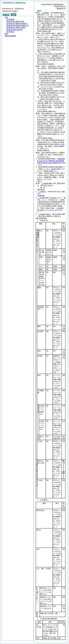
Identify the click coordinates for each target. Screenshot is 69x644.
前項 (46, 101)
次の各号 (51, 66)
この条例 (44, 13)
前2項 (53, 169)
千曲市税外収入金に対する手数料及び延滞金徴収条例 (51, 161)
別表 (59, 33)
